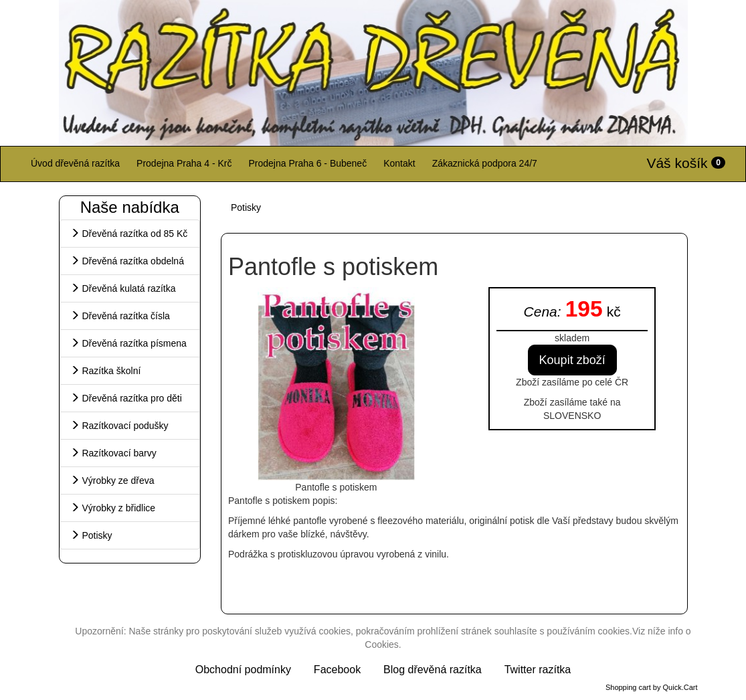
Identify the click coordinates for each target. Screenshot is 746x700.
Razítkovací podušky (119, 426)
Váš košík (686, 163)
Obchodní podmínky (243, 670)
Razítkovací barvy (113, 453)
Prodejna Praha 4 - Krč (184, 163)
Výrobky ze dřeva (112, 480)
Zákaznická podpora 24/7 (485, 163)
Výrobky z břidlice (113, 508)
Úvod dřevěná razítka (75, 163)
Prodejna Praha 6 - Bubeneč (307, 163)
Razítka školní (106, 371)
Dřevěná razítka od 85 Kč (129, 234)
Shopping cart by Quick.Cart (652, 687)
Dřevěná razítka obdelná (127, 261)
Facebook (337, 670)
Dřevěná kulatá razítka (123, 288)
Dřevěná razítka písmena (128, 343)
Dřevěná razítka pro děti (126, 398)
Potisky (91, 535)
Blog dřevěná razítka (433, 670)
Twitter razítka (538, 670)
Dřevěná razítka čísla (120, 316)
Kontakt (399, 163)
